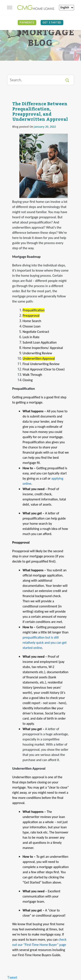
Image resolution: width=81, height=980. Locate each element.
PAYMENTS (27, 22)
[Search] (37, 80)
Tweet (12, 977)
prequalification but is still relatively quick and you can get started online (45, 643)
